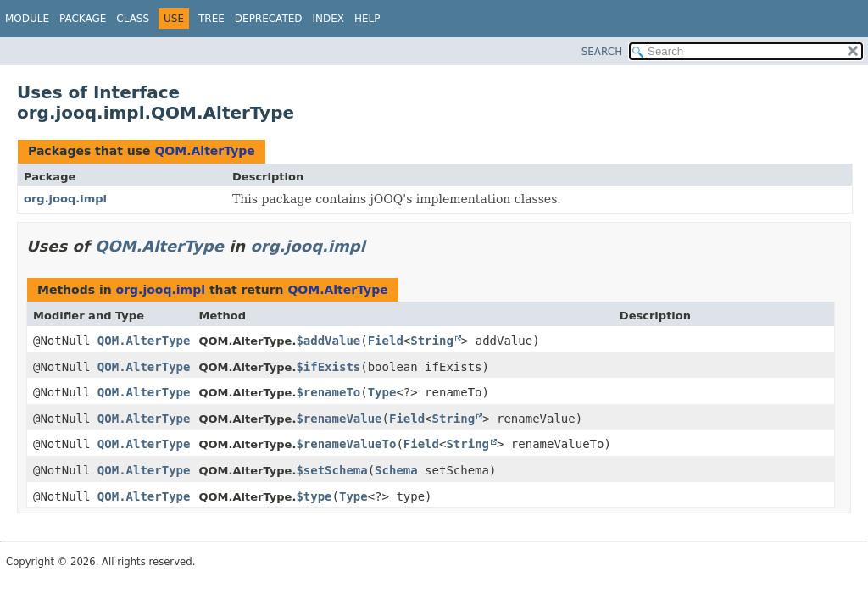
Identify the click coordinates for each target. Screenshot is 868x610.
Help (367, 19)
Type (382, 392)
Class (133, 19)
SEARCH (602, 52)
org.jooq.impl (65, 199)
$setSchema (331, 470)
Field (386, 341)
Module (27, 19)
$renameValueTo (346, 444)
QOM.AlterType (204, 151)
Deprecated (269, 19)
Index (329, 19)
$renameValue (339, 419)
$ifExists (328, 367)
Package (83, 19)
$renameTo (328, 392)
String (432, 341)
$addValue (328, 341)
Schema (396, 470)
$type (314, 496)
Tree (211, 19)
